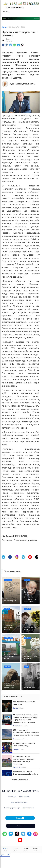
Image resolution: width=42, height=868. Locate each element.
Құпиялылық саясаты (19, 802)
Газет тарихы (24, 797)
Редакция (12, 797)
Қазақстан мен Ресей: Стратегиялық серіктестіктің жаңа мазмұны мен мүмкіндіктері (26, 775)
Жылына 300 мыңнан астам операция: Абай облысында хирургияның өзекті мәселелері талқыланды (25, 719)
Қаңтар (15, 850)
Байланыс (21, 826)
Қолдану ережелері (12, 808)
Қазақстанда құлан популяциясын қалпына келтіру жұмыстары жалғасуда (24, 760)
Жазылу (20, 818)
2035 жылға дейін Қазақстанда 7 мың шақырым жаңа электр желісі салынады (26, 732)
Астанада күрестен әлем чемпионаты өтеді (24, 744)
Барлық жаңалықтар (21, 779)
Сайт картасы (28, 808)
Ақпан (25, 850)
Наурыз (35, 850)
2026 (5, 850)
